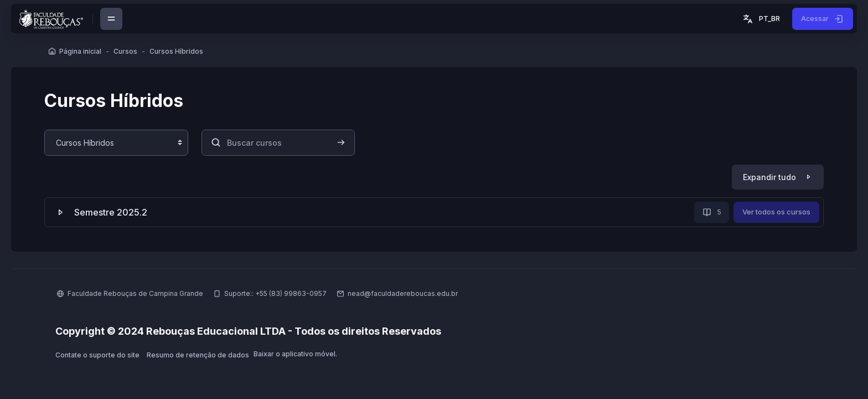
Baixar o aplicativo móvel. (295, 354)
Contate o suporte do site (97, 355)
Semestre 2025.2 (111, 212)
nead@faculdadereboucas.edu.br (403, 293)
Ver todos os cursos (776, 212)
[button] (761, 19)
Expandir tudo (769, 177)
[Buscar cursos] (278, 143)
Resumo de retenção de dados (198, 355)
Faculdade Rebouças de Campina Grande (135, 293)
